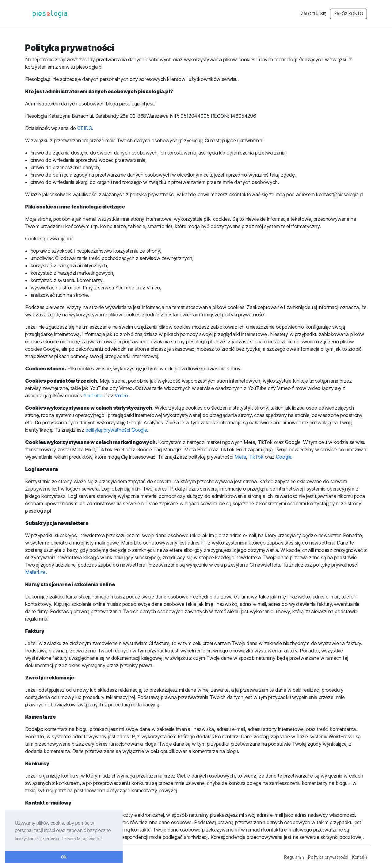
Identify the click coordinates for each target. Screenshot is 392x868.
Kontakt (360, 857)
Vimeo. (122, 396)
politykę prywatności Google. (117, 430)
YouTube (93, 396)
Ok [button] (64, 857)
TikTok (256, 457)
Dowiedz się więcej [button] (82, 839)
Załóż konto (349, 14)
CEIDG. (85, 128)
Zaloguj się (313, 14)
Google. (284, 457)
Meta (240, 457)
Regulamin (294, 857)
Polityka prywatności (328, 857)
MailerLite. (36, 572)
